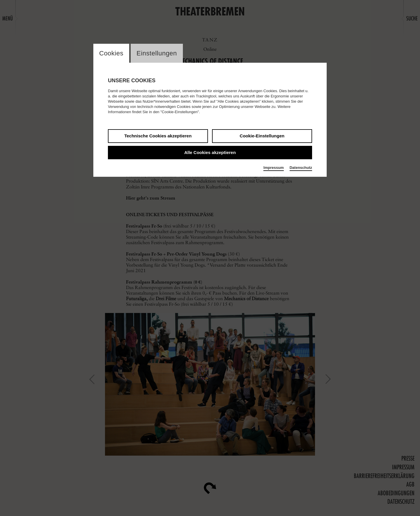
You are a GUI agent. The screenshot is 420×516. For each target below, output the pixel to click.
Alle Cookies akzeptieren (210, 152)
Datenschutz (301, 168)
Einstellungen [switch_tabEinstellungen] (157, 53)
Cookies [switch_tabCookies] (111, 53)
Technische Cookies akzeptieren (158, 136)
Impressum (273, 168)
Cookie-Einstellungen (262, 136)
